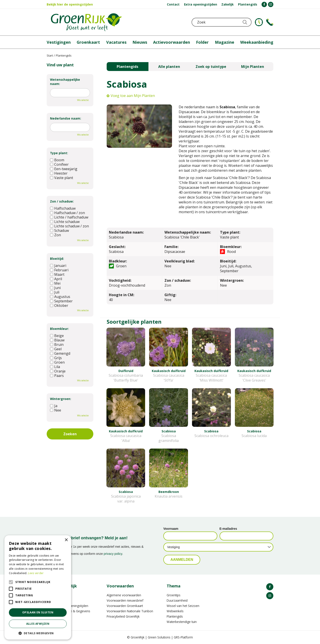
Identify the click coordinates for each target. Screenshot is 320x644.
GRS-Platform (183, 637)
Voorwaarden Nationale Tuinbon (130, 611)
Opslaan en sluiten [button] (38, 612)
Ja (54, 406)
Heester (59, 173)
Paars (57, 376)
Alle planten (169, 67)
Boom (57, 160)
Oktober (59, 305)
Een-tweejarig (64, 169)
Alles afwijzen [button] (38, 624)
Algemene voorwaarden (124, 595)
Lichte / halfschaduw (69, 217)
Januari (58, 266)
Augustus (60, 297)
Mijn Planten (253, 67)
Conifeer (59, 164)
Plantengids (127, 67)
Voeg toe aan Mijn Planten (133, 96)
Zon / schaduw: (62, 201)
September (61, 301)
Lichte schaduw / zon (69, 226)
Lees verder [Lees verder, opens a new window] (36, 573)
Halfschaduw (63, 208)
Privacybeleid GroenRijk (123, 616)
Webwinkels (175, 611)
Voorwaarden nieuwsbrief (125, 600)
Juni (55, 288)
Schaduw (59, 230)
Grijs (56, 358)
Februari (59, 270)
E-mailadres (228, 529)
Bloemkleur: (59, 329)
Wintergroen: (61, 399)
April (56, 279)
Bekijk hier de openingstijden (70, 4)
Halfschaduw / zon (67, 213)
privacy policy (113, 554)
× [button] (66, 540)
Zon (55, 235)
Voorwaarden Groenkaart (125, 606)
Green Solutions (159, 637)
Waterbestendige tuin (182, 622)
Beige (57, 336)
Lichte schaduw (65, 222)
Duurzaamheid (177, 600)
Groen (57, 362)
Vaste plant (62, 178)
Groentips (174, 595)
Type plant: (59, 153)
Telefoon (270, 22)
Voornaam (171, 529)
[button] (38, 633)
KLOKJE (259, 22)
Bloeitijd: (57, 259)
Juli (55, 292)
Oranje (58, 371)
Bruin (57, 345)
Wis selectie (83, 100)
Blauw (57, 340)
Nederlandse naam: (66, 118)
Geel (56, 349)
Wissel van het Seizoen (183, 606)
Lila (55, 367)
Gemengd (60, 353)
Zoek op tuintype (211, 67)
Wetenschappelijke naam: (65, 82)
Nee (56, 410)
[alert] (38, 587)
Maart (57, 274)
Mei (55, 283)
